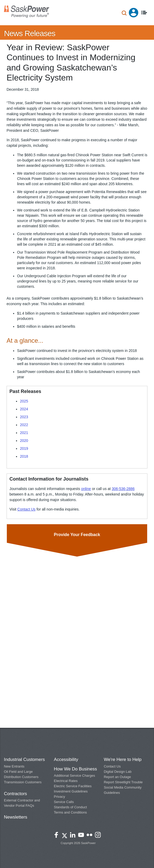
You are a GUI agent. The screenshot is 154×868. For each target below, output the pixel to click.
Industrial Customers (24, 759)
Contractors (15, 794)
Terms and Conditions (70, 812)
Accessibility (66, 759)
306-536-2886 (123, 489)
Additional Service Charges (74, 776)
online (86, 489)
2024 (24, 409)
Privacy (59, 797)
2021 (24, 433)
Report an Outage (117, 777)
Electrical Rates (66, 781)
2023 (24, 417)
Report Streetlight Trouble (123, 782)
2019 (24, 448)
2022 (24, 425)
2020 (24, 441)
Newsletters (16, 817)
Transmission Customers (23, 782)
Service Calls (64, 802)
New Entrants (14, 766)
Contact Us (26, 509)
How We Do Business (75, 769)
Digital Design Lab (118, 772)
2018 (24, 456)
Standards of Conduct (70, 807)
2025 (24, 401)
